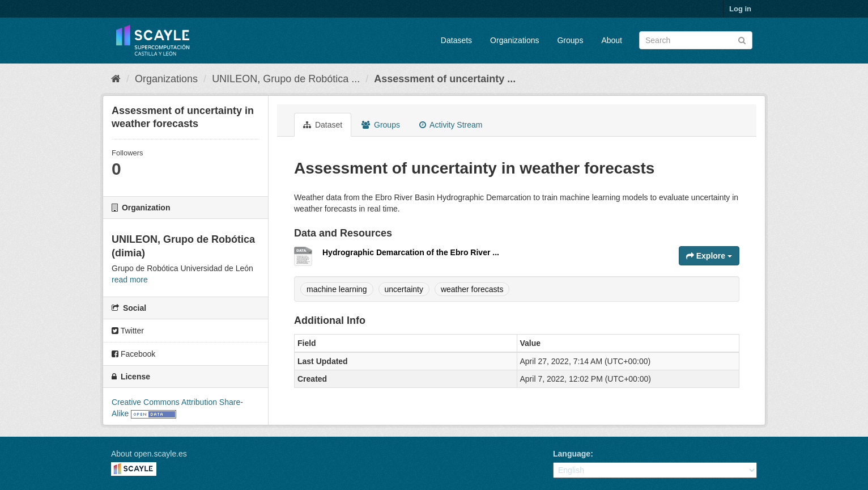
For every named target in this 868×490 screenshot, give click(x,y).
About (612, 40)
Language (572, 454)
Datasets (456, 40)
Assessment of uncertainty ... (445, 79)
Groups (570, 40)
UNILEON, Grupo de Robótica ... (286, 79)
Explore (709, 256)
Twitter (128, 331)
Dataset (323, 125)
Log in (740, 9)
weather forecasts (472, 289)
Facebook (133, 354)
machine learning (337, 289)
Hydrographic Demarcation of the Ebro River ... (411, 252)
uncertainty (404, 289)
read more (130, 280)
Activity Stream (451, 125)
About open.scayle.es (149, 454)
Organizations (514, 40)
